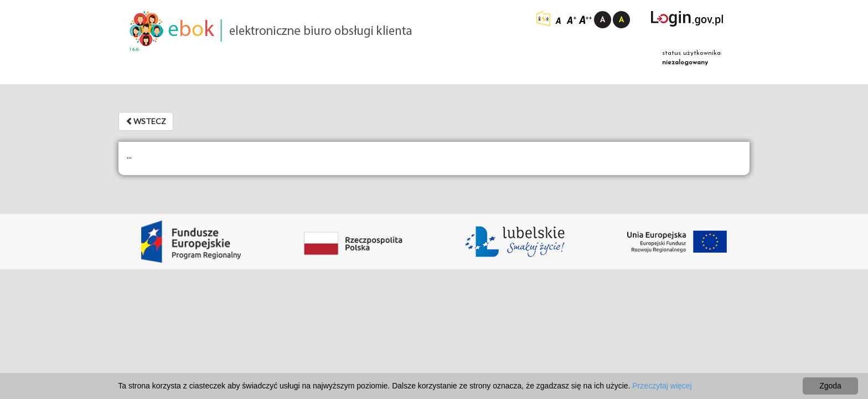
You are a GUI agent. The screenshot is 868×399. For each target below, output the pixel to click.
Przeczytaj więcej (662, 386)
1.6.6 (134, 50)
